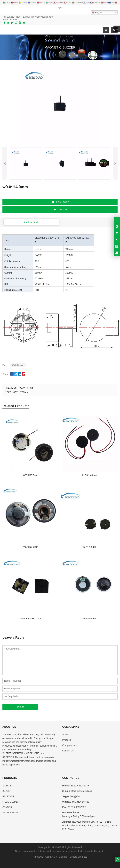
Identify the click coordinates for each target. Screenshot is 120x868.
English (97, 13)
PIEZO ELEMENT (12, 802)
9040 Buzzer (18, 365)
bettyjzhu (75, 796)
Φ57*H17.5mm (21, 392)
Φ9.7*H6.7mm (26, 388)
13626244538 (14, 17)
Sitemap (63, 857)
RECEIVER (8, 796)
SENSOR (7, 807)
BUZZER (7, 791)
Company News (70, 745)
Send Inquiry (60, 202)
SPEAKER (8, 786)
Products (67, 740)
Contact (14, 19)
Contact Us (68, 751)
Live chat (60, 210)
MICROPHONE (10, 812)
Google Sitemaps (78, 857)
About (5, 19)
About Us (67, 735)
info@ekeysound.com (42, 17)
